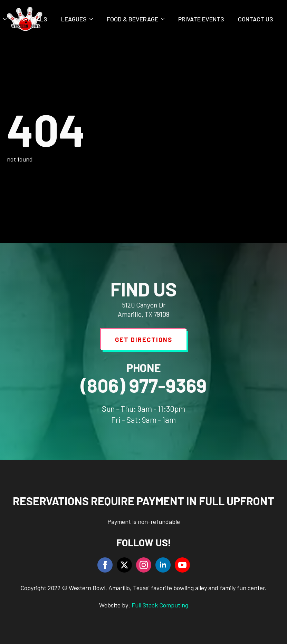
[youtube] (182, 565)
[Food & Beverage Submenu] (165, 19)
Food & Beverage (132, 19)
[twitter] (124, 565)
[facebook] (105, 565)
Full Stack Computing (160, 605)
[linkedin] (163, 565)
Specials (34, 19)
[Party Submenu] (7, 19)
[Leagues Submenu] (93, 19)
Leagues (74, 19)
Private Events (201, 19)
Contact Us (256, 19)
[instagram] (144, 565)
